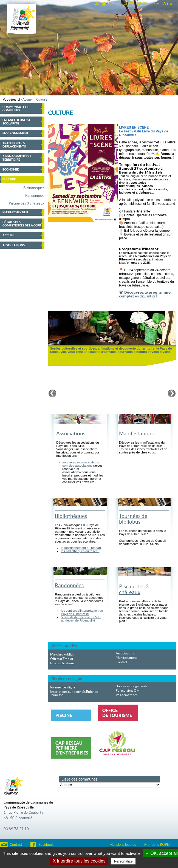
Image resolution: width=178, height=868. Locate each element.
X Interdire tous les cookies (79, 861)
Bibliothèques (34, 188)
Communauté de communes (16, 109)
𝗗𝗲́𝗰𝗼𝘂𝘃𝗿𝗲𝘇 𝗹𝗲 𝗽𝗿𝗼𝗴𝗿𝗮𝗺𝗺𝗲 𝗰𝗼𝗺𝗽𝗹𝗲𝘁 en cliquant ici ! (145, 294)
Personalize (123, 861)
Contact (122, 662)
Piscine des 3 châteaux (27, 203)
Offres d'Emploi (62, 659)
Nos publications (62, 663)
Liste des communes (80, 779)
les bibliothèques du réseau (80, 551)
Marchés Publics (62, 654)
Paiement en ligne (63, 687)
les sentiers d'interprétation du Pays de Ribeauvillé (82, 612)
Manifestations (136, 434)
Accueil (28, 100)
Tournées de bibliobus (133, 519)
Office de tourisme (117, 713)
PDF (131, 3)
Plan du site (151, 3)
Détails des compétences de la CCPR (22, 224)
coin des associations (77, 466)
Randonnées (35, 196)
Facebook (46, 845)
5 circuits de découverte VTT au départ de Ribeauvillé (81, 619)
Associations (14, 245)
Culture (42, 100)
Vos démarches (127, 695)
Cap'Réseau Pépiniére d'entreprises (72, 748)
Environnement (15, 133)
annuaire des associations (80, 462)
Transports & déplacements (14, 145)
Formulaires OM (128, 691)
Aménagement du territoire (17, 158)
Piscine (64, 715)
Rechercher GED (15, 212)
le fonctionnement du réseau (81, 548)
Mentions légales (123, 845)
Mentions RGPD (157, 845)
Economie (11, 169)
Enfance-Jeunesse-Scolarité (17, 122)
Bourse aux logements (132, 686)
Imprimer (113, 3)
